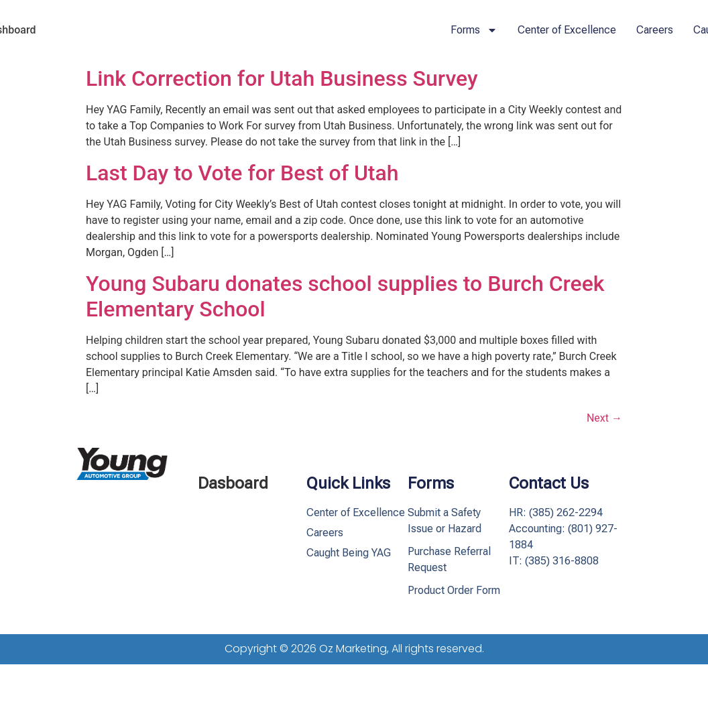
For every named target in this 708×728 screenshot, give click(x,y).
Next (604, 418)
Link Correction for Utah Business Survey (282, 78)
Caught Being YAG (349, 553)
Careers (655, 30)
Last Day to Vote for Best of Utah (242, 173)
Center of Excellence (567, 30)
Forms (474, 30)
